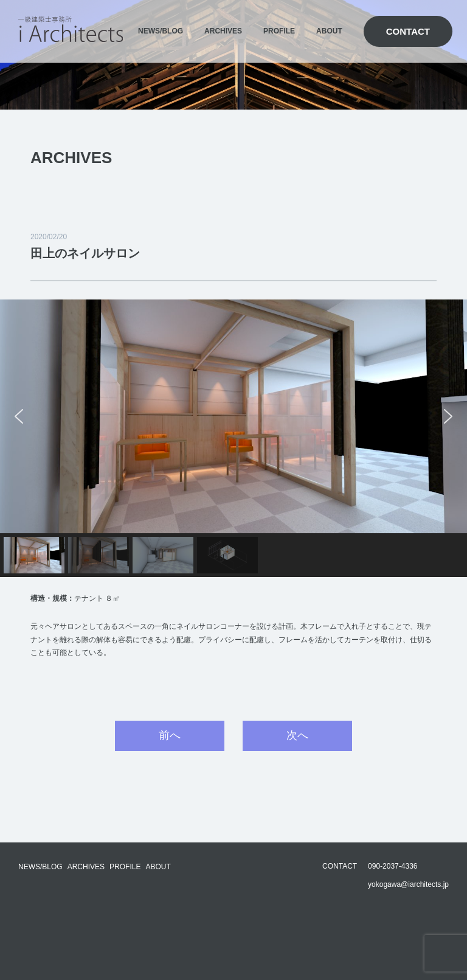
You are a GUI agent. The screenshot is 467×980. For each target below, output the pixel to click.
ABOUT (329, 31)
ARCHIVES (223, 31)
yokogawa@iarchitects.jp (408, 884)
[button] (19, 416)
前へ (170, 735)
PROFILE (279, 31)
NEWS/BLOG (161, 31)
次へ (297, 735)
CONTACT (408, 31)
